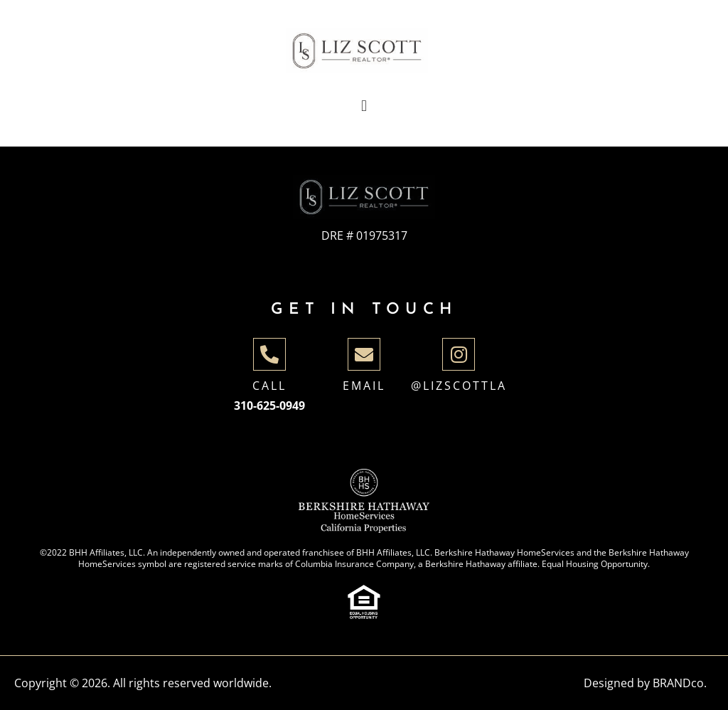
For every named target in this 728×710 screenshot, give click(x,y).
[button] (364, 106)
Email (364, 386)
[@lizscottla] (459, 354)
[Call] (269, 354)
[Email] (364, 354)
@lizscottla (459, 386)
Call (269, 386)
